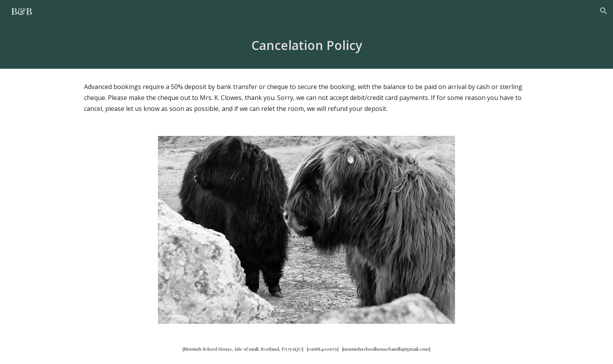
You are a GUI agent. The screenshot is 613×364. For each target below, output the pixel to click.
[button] (604, 11)
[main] (306, 45)
